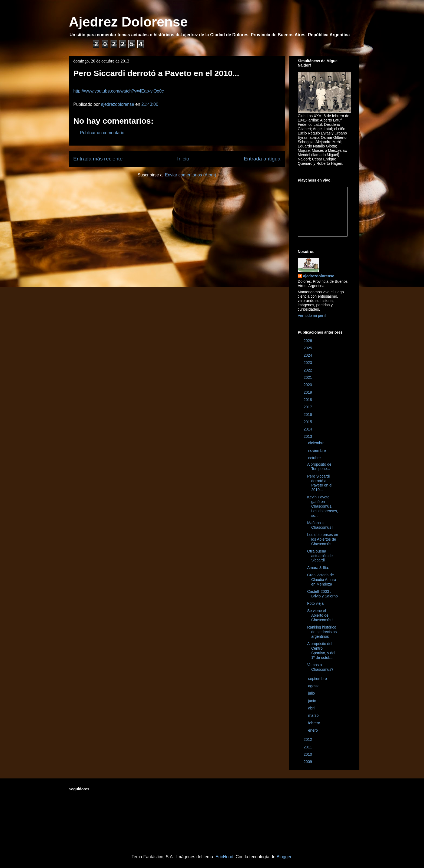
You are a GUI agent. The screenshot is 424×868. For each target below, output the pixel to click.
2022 (308, 370)
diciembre (317, 443)
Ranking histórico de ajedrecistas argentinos (322, 632)
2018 (308, 400)
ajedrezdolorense (319, 276)
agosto (314, 686)
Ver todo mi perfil (312, 315)
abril (312, 708)
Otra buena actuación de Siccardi (320, 556)
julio (312, 693)
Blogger (284, 857)
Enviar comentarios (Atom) (191, 175)
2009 (308, 762)
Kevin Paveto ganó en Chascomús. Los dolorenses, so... (323, 506)
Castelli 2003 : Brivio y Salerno (322, 594)
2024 (308, 355)
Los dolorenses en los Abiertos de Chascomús (323, 539)
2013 (308, 436)
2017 (308, 407)
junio (312, 701)
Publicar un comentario (102, 133)
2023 (308, 363)
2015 (308, 422)
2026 (308, 341)
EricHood (224, 857)
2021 (308, 377)
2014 (308, 429)
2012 (308, 739)
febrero (314, 723)
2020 (308, 385)
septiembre (318, 679)
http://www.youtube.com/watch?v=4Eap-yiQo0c (119, 91)
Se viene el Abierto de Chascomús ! (320, 615)
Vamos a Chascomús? (320, 667)
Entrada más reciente (98, 159)
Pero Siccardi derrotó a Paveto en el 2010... (320, 483)
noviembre (317, 451)
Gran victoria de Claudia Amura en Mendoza (322, 580)
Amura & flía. (318, 568)
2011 (308, 747)
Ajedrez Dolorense (128, 22)
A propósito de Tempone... (319, 467)
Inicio (183, 159)
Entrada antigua (262, 159)
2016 (308, 415)
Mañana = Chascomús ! (320, 525)
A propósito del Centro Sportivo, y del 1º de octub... (321, 650)
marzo (314, 715)
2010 (308, 754)
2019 (308, 392)
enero (313, 730)
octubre (315, 458)
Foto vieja (315, 603)
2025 (308, 348)
